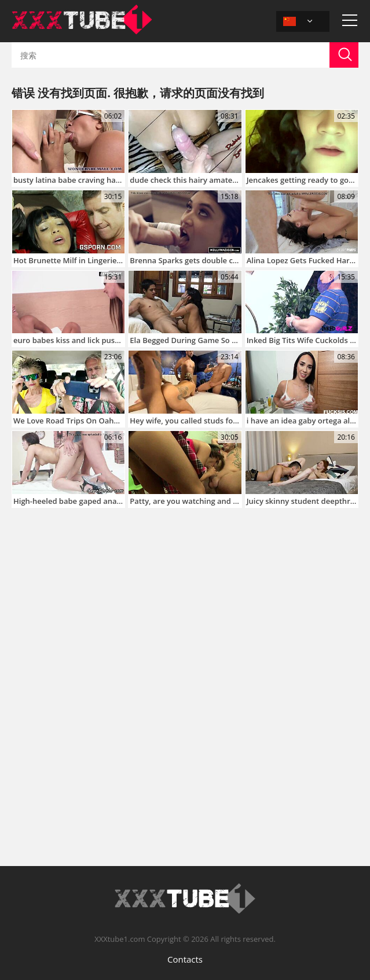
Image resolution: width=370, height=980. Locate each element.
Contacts (185, 959)
